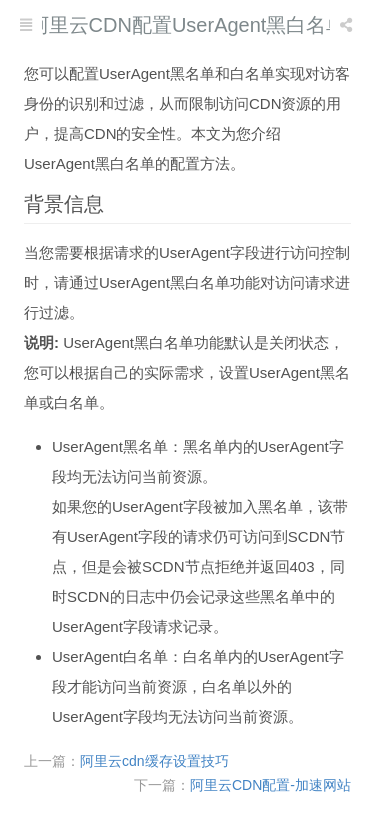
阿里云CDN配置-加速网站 (270, 785)
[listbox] (348, 25)
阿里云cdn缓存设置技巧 (154, 761)
